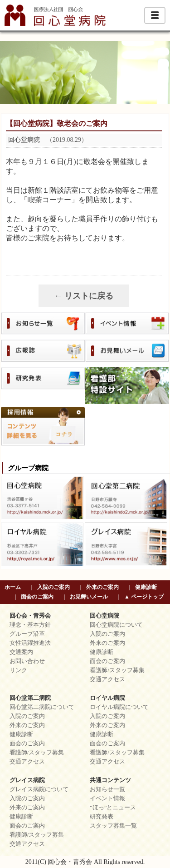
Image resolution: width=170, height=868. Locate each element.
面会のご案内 (37, 597)
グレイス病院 (27, 780)
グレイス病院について (39, 789)
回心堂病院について (116, 625)
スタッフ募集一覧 (113, 826)
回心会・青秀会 (30, 616)
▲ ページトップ (144, 597)
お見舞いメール (89, 597)
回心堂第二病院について (42, 707)
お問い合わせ (27, 661)
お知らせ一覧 (107, 789)
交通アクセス (107, 679)
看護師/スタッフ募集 (117, 670)
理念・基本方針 (30, 625)
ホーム (13, 587)
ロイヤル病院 (107, 698)
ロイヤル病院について (119, 707)
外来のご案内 (102, 587)
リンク (18, 670)
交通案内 (21, 652)
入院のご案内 (53, 587)
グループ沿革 (27, 634)
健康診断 (146, 587)
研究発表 (102, 817)
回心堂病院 (104, 616)
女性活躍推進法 (30, 643)
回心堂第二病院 (30, 698)
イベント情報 (107, 798)
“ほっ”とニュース (113, 808)
